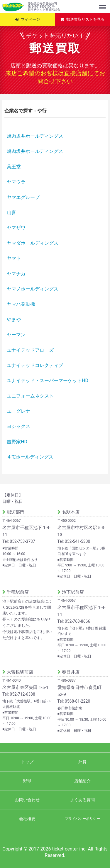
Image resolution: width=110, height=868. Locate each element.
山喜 (11, 212)
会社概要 (27, 818)
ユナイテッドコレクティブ (35, 365)
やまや (14, 320)
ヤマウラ (16, 182)
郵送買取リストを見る (85, 19)
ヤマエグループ (23, 197)
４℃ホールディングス (30, 457)
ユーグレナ (18, 411)
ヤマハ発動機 (21, 304)
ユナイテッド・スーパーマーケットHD (48, 380)
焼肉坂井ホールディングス (35, 136)
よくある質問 (82, 799)
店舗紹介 (82, 780)
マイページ (30, 19)
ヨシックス (18, 426)
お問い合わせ (27, 799)
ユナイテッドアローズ (30, 350)
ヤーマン (16, 335)
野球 (27, 780)
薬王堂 (14, 167)
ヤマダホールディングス (33, 243)
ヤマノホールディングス (33, 289)
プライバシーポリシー (82, 818)
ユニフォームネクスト (30, 396)
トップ (27, 762)
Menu (103, 4)
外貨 (82, 762)
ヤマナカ (16, 274)
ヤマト (14, 258)
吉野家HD (17, 442)
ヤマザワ (16, 228)
